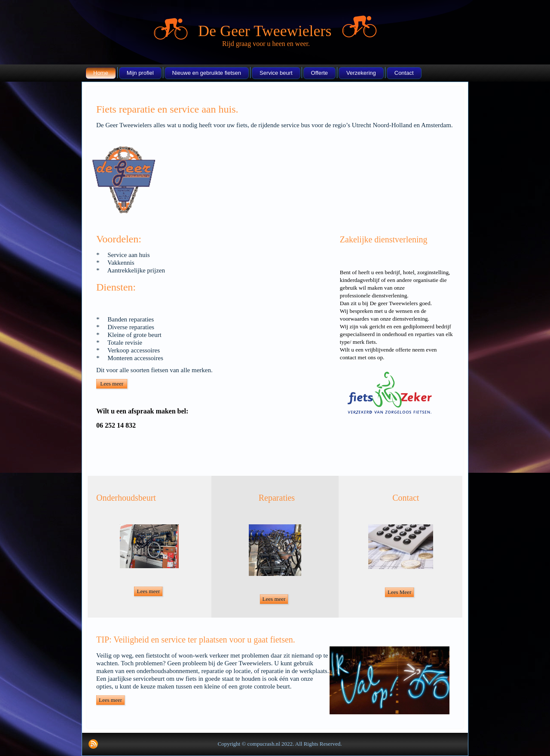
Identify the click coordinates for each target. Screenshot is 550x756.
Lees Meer (399, 592)
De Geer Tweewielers (265, 31)
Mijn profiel (140, 73)
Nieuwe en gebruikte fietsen (207, 73)
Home (101, 73)
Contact (404, 73)
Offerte (320, 73)
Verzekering (361, 73)
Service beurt (276, 73)
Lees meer (112, 384)
